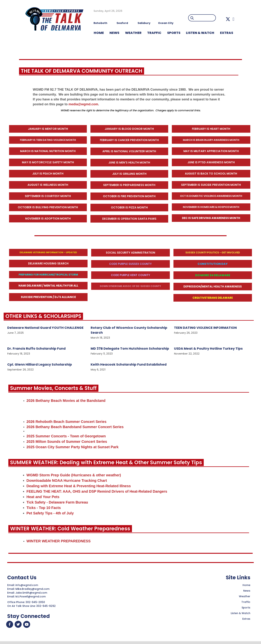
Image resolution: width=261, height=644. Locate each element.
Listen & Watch (241, 614)
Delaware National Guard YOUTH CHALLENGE (45, 328)
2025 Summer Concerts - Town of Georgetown (66, 436)
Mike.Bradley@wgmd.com (32, 589)
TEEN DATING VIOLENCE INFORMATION (205, 328)
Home (246, 585)
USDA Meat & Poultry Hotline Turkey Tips (208, 348)
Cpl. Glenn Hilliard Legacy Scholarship (40, 364)
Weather (245, 597)
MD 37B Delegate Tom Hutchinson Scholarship (130, 348)
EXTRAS (227, 33)
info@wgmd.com (27, 585)
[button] (228, 19)
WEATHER (133, 33)
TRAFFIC (154, 33)
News (247, 591)
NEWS (114, 33)
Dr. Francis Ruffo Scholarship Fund (36, 348)
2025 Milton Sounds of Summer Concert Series (67, 442)
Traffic (246, 602)
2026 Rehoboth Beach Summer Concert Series (66, 422)
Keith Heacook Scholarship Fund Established (129, 364)
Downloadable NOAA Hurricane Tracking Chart (67, 481)
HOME (99, 33)
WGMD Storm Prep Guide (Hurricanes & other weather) (74, 475)
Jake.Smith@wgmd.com (32, 593)
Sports (174, 33)
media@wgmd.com (83, 104)
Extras (246, 619)
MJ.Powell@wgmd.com (31, 597)
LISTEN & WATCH (200, 33)
